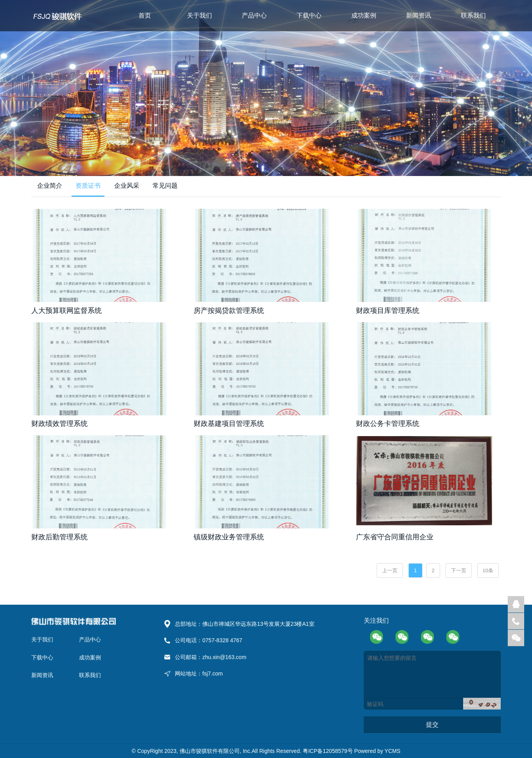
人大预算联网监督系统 (66, 311)
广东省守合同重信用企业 (395, 537)
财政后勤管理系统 (59, 537)
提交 (432, 725)
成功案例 (364, 15)
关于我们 (199, 15)
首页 (145, 15)
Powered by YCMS (377, 751)
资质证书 (88, 186)
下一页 (459, 570)
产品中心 (254, 15)
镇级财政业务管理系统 (229, 537)
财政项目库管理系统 (388, 311)
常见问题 (165, 186)
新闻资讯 (419, 15)
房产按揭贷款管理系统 (229, 311)
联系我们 (473, 15)
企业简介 (50, 186)
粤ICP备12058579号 (329, 751)
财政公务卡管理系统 (388, 424)
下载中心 (309, 15)
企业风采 (127, 186)
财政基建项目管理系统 (229, 424)
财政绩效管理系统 (59, 424)
